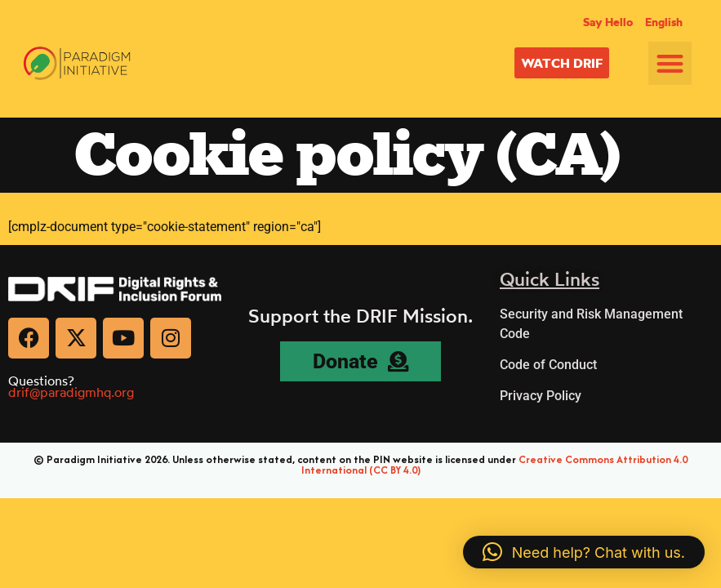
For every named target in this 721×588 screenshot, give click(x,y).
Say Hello (608, 22)
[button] (670, 63)
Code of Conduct (548, 365)
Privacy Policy (541, 396)
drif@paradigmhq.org (71, 392)
